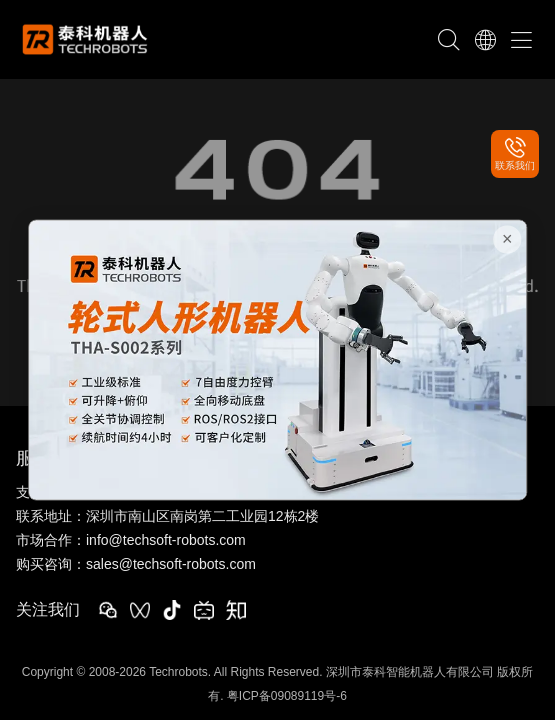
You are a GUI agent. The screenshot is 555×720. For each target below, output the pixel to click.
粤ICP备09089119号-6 (287, 696)
